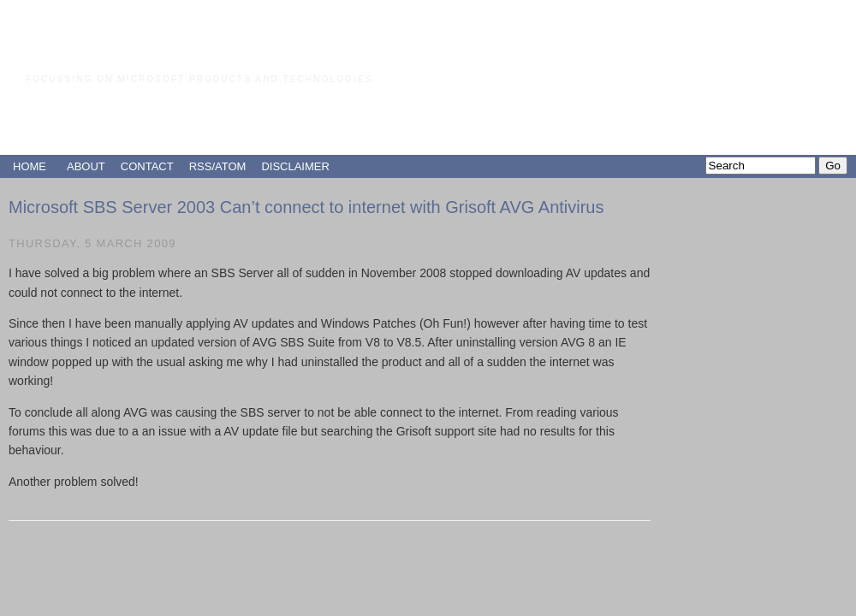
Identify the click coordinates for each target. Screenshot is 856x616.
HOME (30, 166)
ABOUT (86, 166)
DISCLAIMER (295, 166)
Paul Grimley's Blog (171, 47)
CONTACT (147, 166)
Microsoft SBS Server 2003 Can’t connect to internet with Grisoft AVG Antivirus (306, 207)
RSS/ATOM (218, 166)
